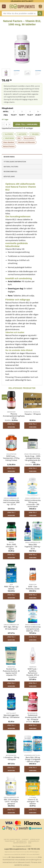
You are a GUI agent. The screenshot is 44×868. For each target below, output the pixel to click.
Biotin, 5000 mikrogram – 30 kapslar (11, 547)
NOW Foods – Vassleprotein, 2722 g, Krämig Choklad (11, 458)
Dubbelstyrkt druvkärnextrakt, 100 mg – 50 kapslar (33, 717)
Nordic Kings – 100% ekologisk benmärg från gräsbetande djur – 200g (33, 459)
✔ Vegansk (34, 134)
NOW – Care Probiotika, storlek (33, 588)
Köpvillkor (35, 839)
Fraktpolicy (10, 841)
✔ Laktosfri (22, 134)
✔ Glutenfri (8, 134)
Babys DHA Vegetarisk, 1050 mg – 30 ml (33, 547)
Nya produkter (29, 138)
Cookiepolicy (34, 841)
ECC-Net (40, 857)
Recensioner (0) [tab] (10, 172)
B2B (30, 843)
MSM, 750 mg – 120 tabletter (11, 588)
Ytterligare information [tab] (15, 162)
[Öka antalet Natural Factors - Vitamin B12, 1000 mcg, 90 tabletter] (10, 124)
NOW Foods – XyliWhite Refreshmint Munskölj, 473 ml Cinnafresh (33, 673)
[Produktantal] (6, 124)
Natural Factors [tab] (11, 167)
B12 (19, 138)
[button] (4, 6)
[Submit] (40, 13)
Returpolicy (22, 841)
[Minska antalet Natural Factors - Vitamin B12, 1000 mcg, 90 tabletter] (3, 124)
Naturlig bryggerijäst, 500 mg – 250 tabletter (11, 716)
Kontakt (25, 839)
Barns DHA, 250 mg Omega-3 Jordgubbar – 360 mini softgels (33, 759)
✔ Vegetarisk (9, 138)
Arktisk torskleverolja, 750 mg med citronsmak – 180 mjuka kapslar (33, 503)
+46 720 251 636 (34, 849)
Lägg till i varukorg (26, 124)
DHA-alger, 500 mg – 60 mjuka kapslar (11, 628)
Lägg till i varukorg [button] (11, 426)
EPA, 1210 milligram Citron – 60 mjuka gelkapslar (11, 802)
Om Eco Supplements (12, 839)
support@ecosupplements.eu (15, 849)
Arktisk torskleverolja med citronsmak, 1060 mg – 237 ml (11, 502)
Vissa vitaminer (9, 142)
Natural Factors (9, 146)
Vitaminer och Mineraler (26, 142)
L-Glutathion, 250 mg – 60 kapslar (11, 759)
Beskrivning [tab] (9, 157)
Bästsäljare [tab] (9, 177)
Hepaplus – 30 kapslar (33, 414)
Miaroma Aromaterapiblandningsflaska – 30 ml (14, 416)
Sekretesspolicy (20, 843)
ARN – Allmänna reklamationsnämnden (17, 857)
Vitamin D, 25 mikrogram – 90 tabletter (33, 802)
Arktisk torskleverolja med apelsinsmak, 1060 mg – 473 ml (33, 629)
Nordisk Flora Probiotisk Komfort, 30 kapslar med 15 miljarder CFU (11, 672)
